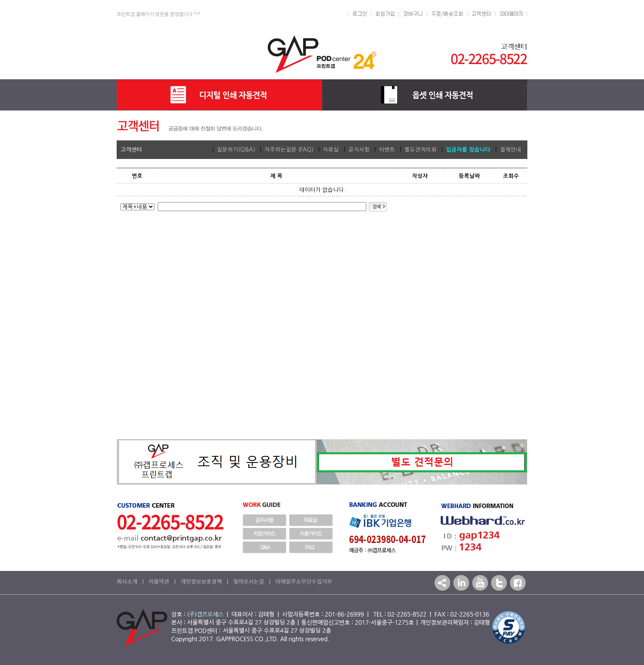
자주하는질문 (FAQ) (289, 150)
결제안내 (511, 150)
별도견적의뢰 (421, 150)
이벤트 (387, 150)
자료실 (331, 150)
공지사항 (359, 150)
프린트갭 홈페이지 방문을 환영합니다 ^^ (159, 14)
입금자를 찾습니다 (468, 150)
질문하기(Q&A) (236, 150)
